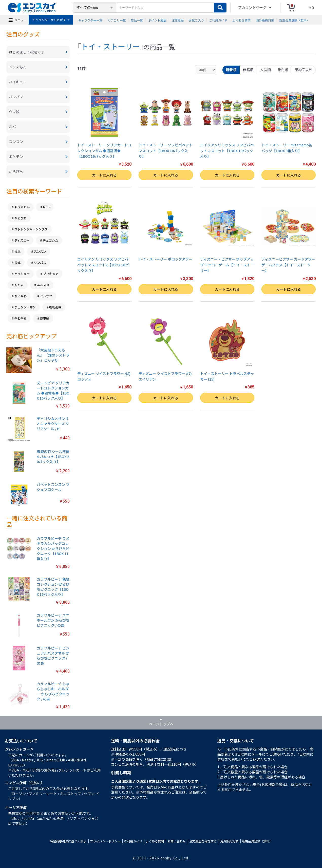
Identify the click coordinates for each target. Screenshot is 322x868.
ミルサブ (46, 296)
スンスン (40, 251)
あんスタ (43, 285)
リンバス (40, 262)
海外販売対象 (265, 20)
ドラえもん (22, 207)
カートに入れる (104, 175)
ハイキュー (22, 274)
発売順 (283, 70)
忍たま (19, 285)
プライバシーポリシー (105, 841)
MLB (46, 207)
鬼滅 (17, 262)
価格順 (248, 70)
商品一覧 (137, 20)
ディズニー (22, 240)
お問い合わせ (177, 841)
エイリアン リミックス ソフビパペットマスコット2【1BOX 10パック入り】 (103, 265)
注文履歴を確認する (203, 841)
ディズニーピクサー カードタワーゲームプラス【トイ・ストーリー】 (288, 265)
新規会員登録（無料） (294, 20)
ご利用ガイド (218, 20)
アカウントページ (253, 7)
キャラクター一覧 (90, 20)
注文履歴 (178, 20)
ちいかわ (21, 296)
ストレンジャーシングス (31, 229)
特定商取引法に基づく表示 (68, 841)
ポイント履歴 (157, 20)
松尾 (17, 251)
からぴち (21, 218)
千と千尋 (21, 318)
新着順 (231, 70)
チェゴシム (50, 240)
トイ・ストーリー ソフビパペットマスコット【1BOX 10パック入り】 (166, 151)
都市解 (45, 318)
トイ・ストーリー (110, 46)
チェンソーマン (25, 307)
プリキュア (51, 274)
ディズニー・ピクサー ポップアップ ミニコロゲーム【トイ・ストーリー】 (227, 265)
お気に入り (196, 20)
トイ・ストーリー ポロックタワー (165, 259)
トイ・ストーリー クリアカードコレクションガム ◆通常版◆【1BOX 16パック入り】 (104, 151)
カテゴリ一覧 (117, 20)
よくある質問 (241, 20)
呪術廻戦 (55, 307)
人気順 (266, 70)
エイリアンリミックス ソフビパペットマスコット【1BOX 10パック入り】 (227, 151)
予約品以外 (304, 70)
